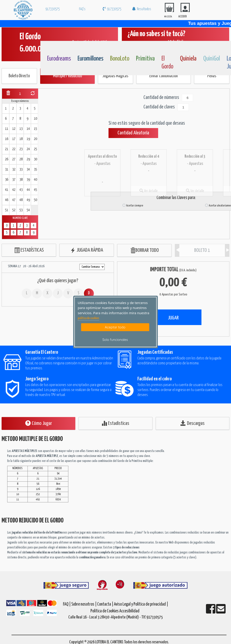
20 (35, 139)
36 (7, 180)
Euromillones (90, 59)
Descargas (193, 423)
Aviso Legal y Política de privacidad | (141, 604)
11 (7, 129)
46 (7, 200)
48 (21, 200)
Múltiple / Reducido (67, 76)
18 (21, 139)
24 (28, 149)
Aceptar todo (115, 327)
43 (21, 190)
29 (28, 159)
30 (35, 159)
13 (21, 129)
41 (7, 190)
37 (14, 180)
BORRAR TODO (144, 251)
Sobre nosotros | (84, 604)
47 (14, 200)
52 (14, 210)
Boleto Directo (19, 76)
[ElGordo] (169, 48)
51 (7, 210)
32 (14, 170)
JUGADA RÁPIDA (87, 250)
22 (14, 149)
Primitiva (145, 59)
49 (28, 200)
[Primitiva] (143, 48)
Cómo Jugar (39, 423)
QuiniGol (212, 59)
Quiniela (188, 59)
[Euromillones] (85, 48)
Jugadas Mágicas (115, 76)
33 (21, 170)
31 (7, 170)
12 (14, 129)
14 (28, 129)
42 (14, 190)
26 (7, 159)
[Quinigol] (210, 48)
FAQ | (67, 604)
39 (28, 180)
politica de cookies (89, 318)
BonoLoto (120, 59)
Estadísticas (115, 423)
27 (14, 159)
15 (35, 129)
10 (35, 119)
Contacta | (105, 604)
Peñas (212, 76)
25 (35, 149)
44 (28, 190)
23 (21, 149)
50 (35, 200)
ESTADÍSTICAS (29, 250)
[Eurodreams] (54, 48)
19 (28, 139)
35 (35, 170)
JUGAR (173, 318)
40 (35, 180)
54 (28, 210)
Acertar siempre (133, 206)
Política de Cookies (105, 611)
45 (35, 190)
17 (14, 139)
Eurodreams (59, 59)
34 (28, 170)
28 (21, 159)
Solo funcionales (115, 340)
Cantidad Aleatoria (133, 133)
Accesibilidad (129, 611)
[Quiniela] (187, 48)
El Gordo (167, 63)
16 (7, 139)
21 (7, 149)
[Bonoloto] (117, 48)
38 (21, 180)
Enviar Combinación (164, 76)
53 (21, 210)
